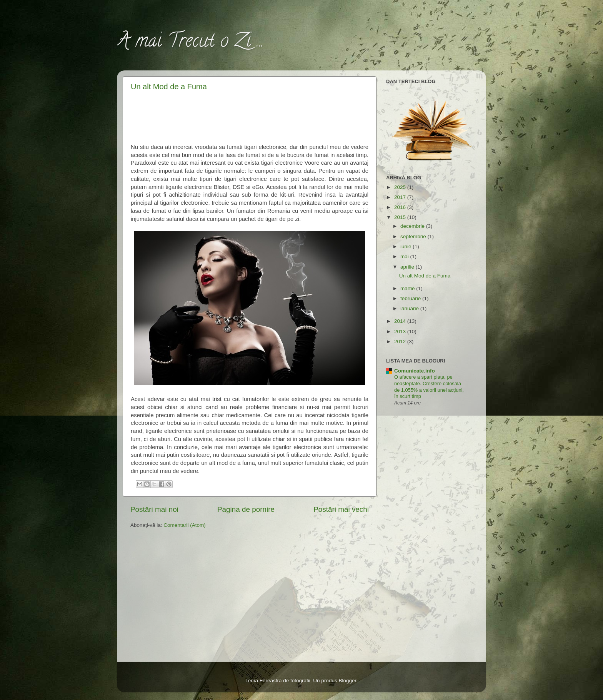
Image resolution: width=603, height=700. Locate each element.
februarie (411, 298)
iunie (406, 246)
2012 (401, 342)
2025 (401, 187)
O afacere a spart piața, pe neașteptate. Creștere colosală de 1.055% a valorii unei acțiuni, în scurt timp (429, 387)
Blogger (347, 681)
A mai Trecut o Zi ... (190, 43)
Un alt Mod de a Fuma (169, 87)
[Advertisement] (250, 116)
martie (408, 288)
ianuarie (410, 308)
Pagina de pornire (246, 509)
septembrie (414, 236)
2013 (401, 332)
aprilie (408, 267)
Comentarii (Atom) (185, 525)
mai (405, 256)
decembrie (413, 226)
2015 (401, 217)
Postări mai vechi (341, 509)
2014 (401, 321)
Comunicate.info (415, 371)
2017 (401, 197)
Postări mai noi (154, 509)
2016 (401, 207)
